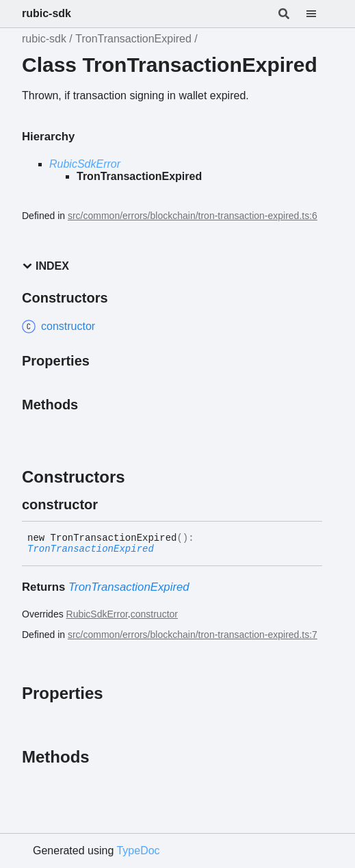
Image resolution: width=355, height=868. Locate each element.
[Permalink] (110, 505)
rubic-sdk (47, 13)
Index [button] (45, 266)
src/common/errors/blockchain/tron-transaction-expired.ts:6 (193, 216)
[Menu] (319, 14)
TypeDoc (138, 851)
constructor (154, 614)
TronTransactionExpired (133, 39)
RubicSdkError (85, 164)
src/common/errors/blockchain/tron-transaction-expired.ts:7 (193, 635)
